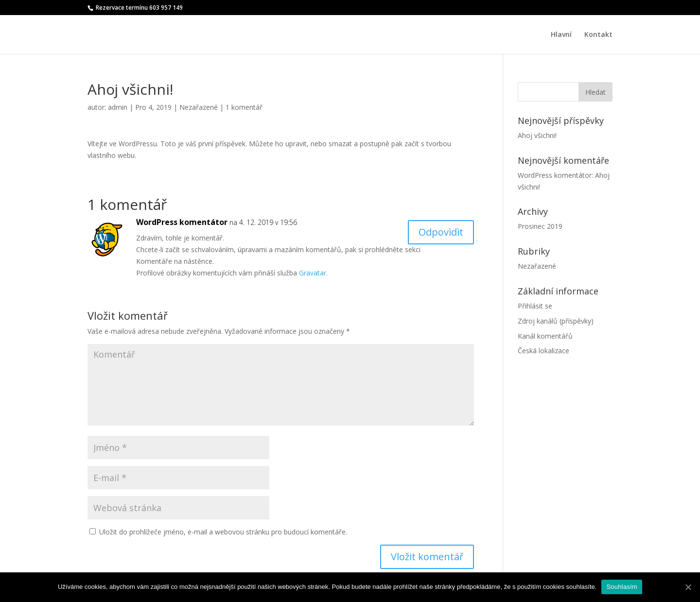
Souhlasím (622, 587)
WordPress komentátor (182, 222)
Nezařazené (199, 107)
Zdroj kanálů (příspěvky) (556, 321)
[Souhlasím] (688, 587)
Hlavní (561, 34)
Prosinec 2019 (540, 226)
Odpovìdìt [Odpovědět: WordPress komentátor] (441, 232)
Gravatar (313, 273)
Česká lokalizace (543, 351)
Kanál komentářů (545, 336)
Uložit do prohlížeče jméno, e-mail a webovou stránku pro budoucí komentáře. (223, 532)
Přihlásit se (535, 306)
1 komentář (244, 107)
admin (118, 107)
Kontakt (598, 34)
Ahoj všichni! (537, 135)
